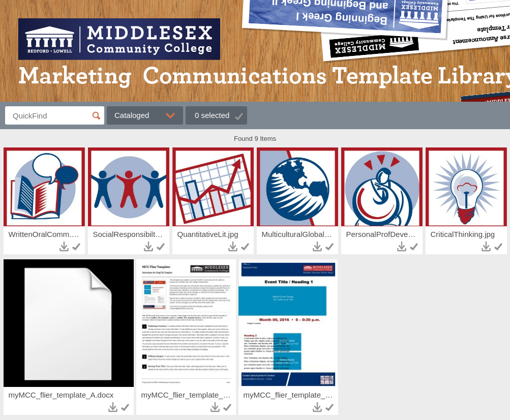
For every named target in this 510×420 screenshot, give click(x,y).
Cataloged (132, 115)
